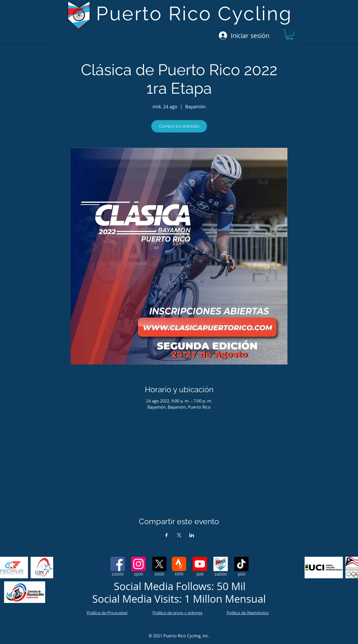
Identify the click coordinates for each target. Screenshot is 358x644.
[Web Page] (221, 564)
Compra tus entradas (179, 126)
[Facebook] (118, 564)
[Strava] (179, 564)
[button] (290, 35)
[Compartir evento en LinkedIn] (192, 535)
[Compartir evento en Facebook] (167, 535)
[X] (159, 564)
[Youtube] (200, 564)
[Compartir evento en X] (179, 535)
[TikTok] (241, 564)
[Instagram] (138, 564)
